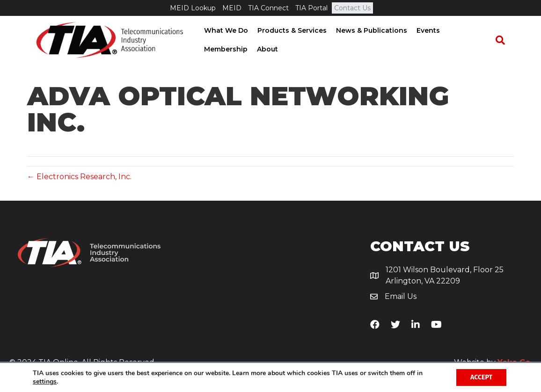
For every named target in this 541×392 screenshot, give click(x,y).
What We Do (223, 30)
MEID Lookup (193, 8)
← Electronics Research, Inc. (79, 177)
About (212, 49)
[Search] (504, 40)
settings (45, 382)
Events (425, 30)
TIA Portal (311, 8)
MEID (232, 8)
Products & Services (289, 30)
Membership (468, 30)
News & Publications (369, 30)
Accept (481, 377)
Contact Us (352, 8)
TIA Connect (268, 8)
